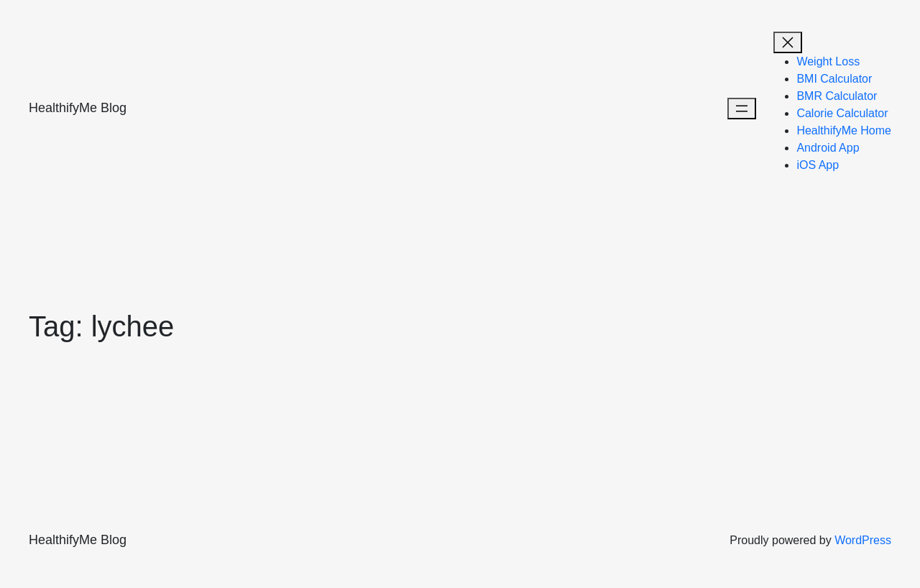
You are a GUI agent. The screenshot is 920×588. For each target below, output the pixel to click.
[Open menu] (742, 109)
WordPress (863, 540)
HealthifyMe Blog (78, 108)
